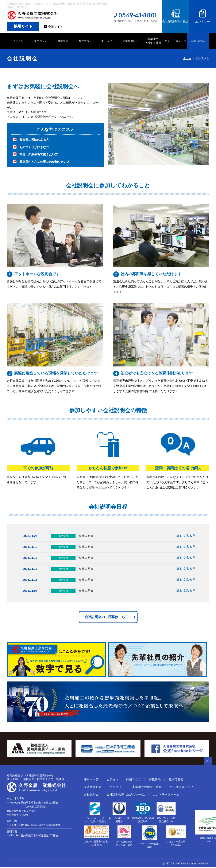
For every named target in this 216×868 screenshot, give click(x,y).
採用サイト (23, 26)
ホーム (187, 58)
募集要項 (63, 41)
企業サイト (55, 27)
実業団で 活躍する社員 (153, 41)
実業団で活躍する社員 (147, 788)
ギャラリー (108, 41)
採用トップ (91, 780)
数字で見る (86, 41)
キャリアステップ (175, 41)
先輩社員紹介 (131, 41)
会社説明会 (198, 41)
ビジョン (18, 41)
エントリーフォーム (166, 795)
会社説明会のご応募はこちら (107, 617)
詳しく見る (184, 536)
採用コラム (41, 41)
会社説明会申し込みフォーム (126, 795)
